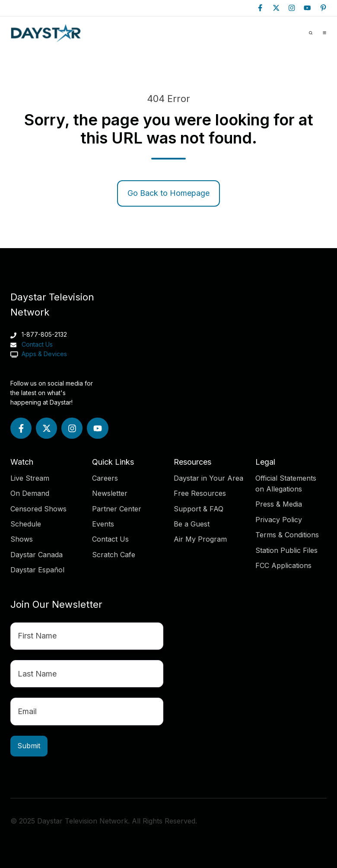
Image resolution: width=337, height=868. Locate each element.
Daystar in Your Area (208, 478)
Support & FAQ (199, 509)
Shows (22, 539)
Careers (105, 478)
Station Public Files (286, 550)
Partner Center (117, 509)
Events (103, 524)
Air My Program (200, 539)
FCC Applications (283, 565)
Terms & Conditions (287, 535)
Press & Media (279, 504)
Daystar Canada (37, 555)
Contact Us (37, 344)
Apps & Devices (43, 354)
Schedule (26, 524)
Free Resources (200, 493)
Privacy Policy (279, 520)
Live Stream (30, 478)
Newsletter (110, 493)
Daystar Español (37, 570)
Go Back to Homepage (168, 193)
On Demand (30, 493)
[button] (311, 33)
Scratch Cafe (114, 555)
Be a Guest (192, 524)
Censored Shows (38, 509)
